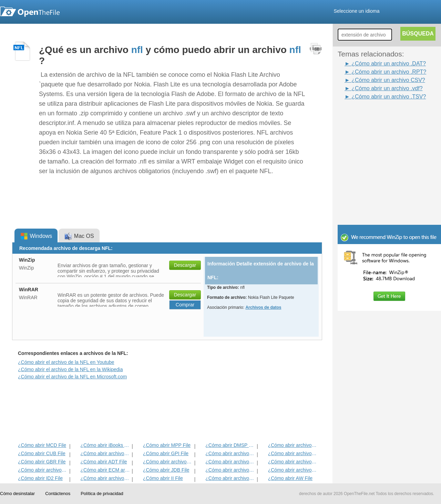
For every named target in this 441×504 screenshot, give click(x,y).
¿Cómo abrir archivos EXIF (43, 470)
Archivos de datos (263, 307)
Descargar (185, 265)
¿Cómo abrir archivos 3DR (230, 453)
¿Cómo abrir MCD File (42, 445)
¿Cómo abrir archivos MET (105, 453)
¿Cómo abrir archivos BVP (168, 462)
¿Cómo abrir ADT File (104, 462)
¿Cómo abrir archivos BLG (293, 470)
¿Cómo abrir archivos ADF (293, 445)
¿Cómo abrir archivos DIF (293, 453)
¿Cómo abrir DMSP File (230, 445)
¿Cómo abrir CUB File (42, 453)
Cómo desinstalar (17, 493)
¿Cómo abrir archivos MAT (105, 478)
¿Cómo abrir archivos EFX (293, 462)
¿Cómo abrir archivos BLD (230, 470)
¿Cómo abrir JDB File (166, 470)
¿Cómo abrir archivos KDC (230, 478)
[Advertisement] (379, 116)
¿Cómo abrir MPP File (167, 445)
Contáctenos (58, 493)
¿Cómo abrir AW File (290, 478)
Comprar (185, 305)
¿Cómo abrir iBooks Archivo (105, 445)
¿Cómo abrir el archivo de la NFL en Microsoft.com (72, 377)
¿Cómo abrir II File (163, 478)
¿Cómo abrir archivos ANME (230, 462)
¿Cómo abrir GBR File (42, 462)
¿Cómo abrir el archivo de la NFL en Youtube (66, 362)
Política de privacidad (102, 493)
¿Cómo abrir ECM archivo (105, 470)
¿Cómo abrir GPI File (166, 453)
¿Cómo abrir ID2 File (40, 478)
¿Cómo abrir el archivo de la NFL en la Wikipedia (70, 369)
